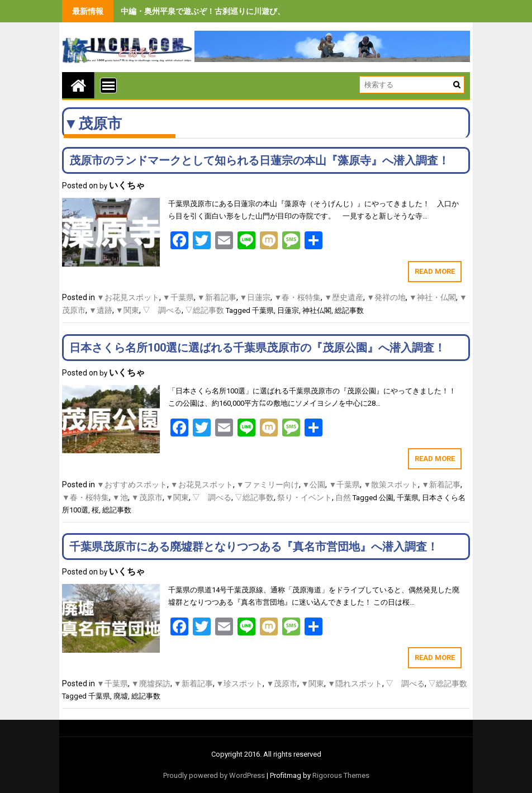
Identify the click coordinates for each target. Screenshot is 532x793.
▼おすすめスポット (132, 485)
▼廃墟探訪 (151, 683)
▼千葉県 (178, 297)
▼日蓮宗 (255, 297)
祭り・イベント (305, 497)
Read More (435, 271)
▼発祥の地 (386, 297)
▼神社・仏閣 (433, 297)
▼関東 (127, 310)
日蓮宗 (288, 310)
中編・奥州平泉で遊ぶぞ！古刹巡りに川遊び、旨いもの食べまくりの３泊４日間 (262, 11)
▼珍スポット (240, 683)
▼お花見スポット (128, 297)
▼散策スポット (391, 485)
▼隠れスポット (355, 683)
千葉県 (263, 310)
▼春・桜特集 (297, 297)
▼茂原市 (147, 497)
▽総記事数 (205, 310)
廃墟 (121, 696)
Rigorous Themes (341, 775)
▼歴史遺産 (344, 297)
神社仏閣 (317, 310)
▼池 (120, 497)
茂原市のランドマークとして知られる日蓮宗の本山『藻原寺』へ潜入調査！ (259, 160)
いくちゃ (127, 185)
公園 (386, 498)
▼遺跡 (101, 310)
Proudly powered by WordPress (214, 775)
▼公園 (314, 485)
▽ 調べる (162, 310)
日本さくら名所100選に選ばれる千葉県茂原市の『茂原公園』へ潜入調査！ (257, 348)
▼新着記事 (217, 297)
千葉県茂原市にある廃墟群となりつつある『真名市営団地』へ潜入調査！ (254, 547)
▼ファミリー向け (268, 485)
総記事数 (349, 310)
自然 (343, 497)
